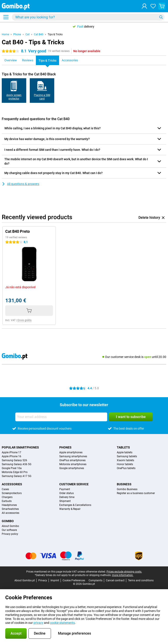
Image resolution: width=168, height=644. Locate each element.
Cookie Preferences (74, 580)
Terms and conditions (141, 580)
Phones (65, 447)
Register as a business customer (136, 493)
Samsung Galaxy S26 (14, 460)
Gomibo (8, 521)
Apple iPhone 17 (11, 452)
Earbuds (7, 501)
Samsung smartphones (73, 456)
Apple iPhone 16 (11, 456)
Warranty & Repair (70, 509)
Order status (66, 493)
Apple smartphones (71, 452)
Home (5, 34)
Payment (65, 489)
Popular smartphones (20, 447)
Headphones (9, 505)
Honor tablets (125, 464)
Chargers (7, 497)
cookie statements (62, 623)
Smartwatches (10, 509)
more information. (123, 575)
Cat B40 (39, 34)
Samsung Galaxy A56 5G (17, 464)
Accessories (12, 484)
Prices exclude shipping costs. (124, 572)
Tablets (123, 447)
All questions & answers (20, 184)
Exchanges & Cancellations (75, 505)
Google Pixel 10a (12, 468)
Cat (27, 34)
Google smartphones (72, 468)
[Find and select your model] (88, 17)
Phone (17, 34)
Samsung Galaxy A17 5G (17, 476)
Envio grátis (24, 320)
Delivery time (67, 497)
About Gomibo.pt (25, 580)
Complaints (95, 580)
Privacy (43, 580)
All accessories (10, 513)
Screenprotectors (12, 493)
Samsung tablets (127, 456)
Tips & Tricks (55, 34)
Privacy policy (10, 534)
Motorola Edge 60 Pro (15, 472)
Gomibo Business (127, 489)
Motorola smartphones (73, 464)
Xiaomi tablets (125, 460)
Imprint (55, 580)
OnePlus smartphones (72, 460)
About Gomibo (10, 526)
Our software (9, 530)
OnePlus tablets (126, 468)
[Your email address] (61, 417)
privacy (38, 623)
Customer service (74, 484)
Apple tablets (125, 452)
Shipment (65, 501)
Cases (5, 489)
